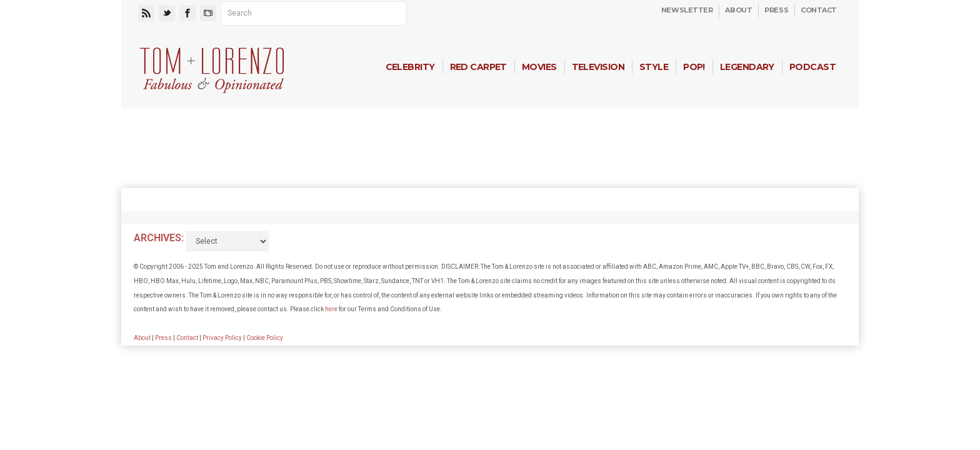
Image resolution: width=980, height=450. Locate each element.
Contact (819, 10)
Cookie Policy (265, 338)
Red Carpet (478, 67)
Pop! (694, 67)
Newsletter (687, 10)
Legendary (747, 67)
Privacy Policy (222, 338)
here (331, 309)
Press (776, 10)
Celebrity (410, 67)
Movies (539, 67)
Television (598, 67)
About (738, 10)
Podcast (812, 67)
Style (654, 67)
